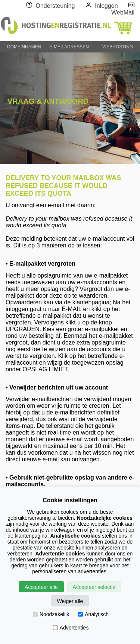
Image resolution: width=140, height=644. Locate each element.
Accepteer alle (41, 587)
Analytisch (93, 614)
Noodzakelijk (51, 614)
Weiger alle (70, 601)
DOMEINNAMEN (24, 47)
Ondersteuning (55, 6)
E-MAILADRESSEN (69, 47)
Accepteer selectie (94, 587)
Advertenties (71, 628)
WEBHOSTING (118, 47)
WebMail (123, 12)
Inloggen (106, 6)
